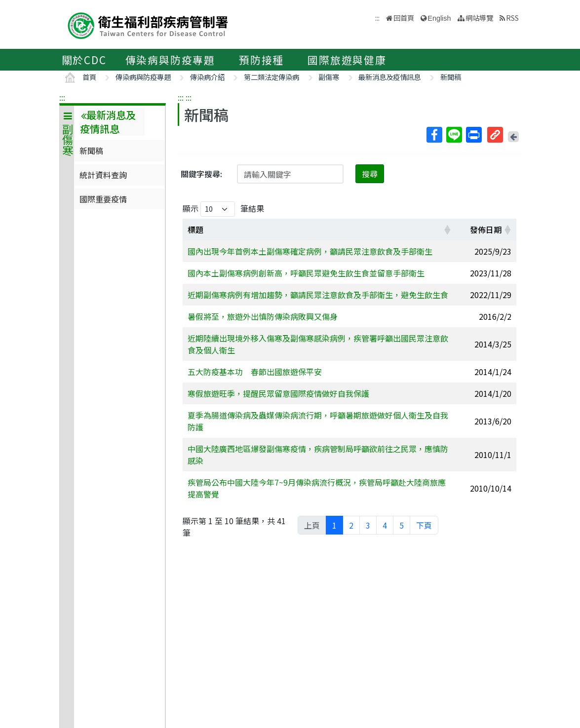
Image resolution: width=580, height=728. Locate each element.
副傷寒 (329, 77)
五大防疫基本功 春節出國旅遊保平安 (255, 372)
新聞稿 (451, 77)
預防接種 (261, 60)
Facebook (434, 135)
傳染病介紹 (207, 77)
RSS (512, 18)
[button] (447, 230)
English (439, 18)
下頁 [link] (424, 525)
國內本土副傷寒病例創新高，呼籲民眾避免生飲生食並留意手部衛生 (306, 273)
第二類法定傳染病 (271, 77)
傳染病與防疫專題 (170, 60)
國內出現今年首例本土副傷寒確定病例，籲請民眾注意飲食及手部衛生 (310, 251)
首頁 (89, 77)
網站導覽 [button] (479, 18)
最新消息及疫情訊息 (389, 77)
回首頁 (404, 18)
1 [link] (334, 525)
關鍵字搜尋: (201, 174)
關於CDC (84, 60)
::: (62, 97)
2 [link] (351, 525)
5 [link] (402, 525)
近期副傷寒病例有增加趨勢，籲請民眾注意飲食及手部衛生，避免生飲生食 (318, 295)
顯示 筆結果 (223, 209)
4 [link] (385, 525)
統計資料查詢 (103, 175)
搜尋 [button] (370, 174)
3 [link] (368, 525)
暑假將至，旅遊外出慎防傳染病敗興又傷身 (263, 316)
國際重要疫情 (103, 199)
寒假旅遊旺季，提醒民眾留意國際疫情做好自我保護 (278, 393)
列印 (473, 135)
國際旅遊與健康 (347, 60)
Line (454, 135)
